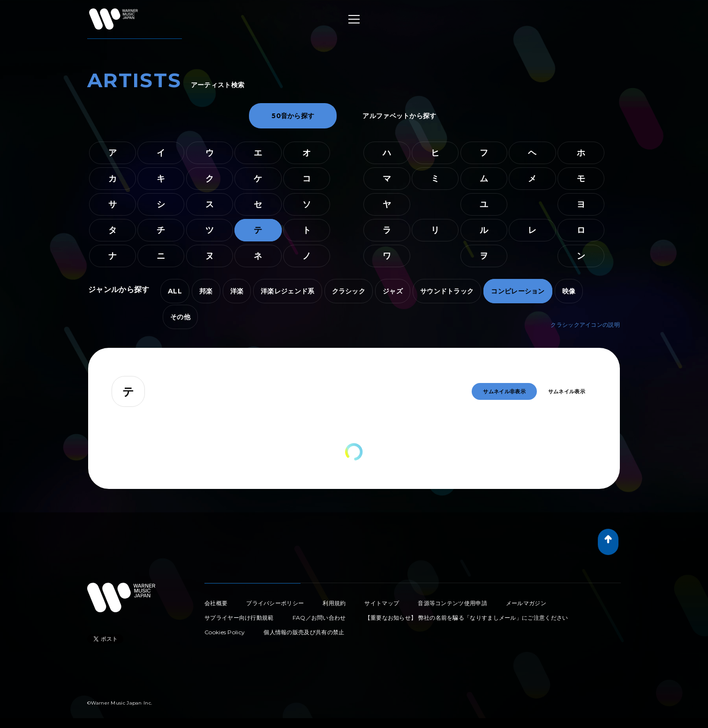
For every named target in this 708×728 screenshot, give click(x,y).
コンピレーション (518, 291)
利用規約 (334, 603)
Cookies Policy (225, 632)
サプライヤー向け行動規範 (239, 618)
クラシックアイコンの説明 (585, 325)
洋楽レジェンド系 (287, 291)
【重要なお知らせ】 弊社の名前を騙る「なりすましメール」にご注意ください (467, 618)
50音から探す (293, 116)
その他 (180, 317)
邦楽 (206, 291)
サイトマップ (382, 603)
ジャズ (393, 291)
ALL (175, 291)
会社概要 (216, 603)
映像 (569, 291)
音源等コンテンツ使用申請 (452, 603)
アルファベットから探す (399, 116)
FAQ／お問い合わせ (319, 618)
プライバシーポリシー (275, 603)
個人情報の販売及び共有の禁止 (304, 632)
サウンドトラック (447, 291)
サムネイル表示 (567, 391)
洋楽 (237, 291)
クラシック (349, 291)
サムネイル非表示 (504, 391)
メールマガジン (526, 603)
